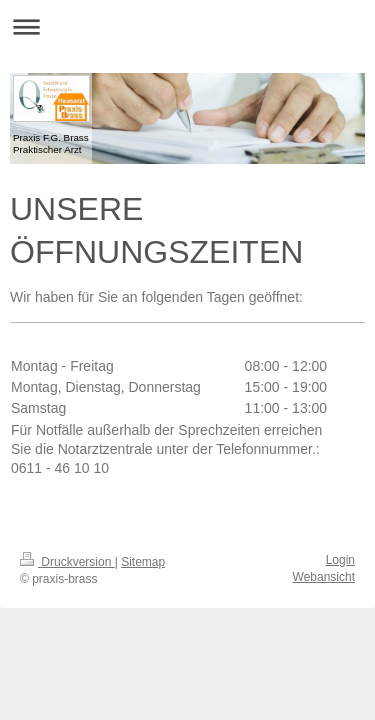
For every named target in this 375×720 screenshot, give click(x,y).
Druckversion (67, 562)
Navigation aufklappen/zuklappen (187, 26)
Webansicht (324, 577)
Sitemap (143, 562)
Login (340, 560)
